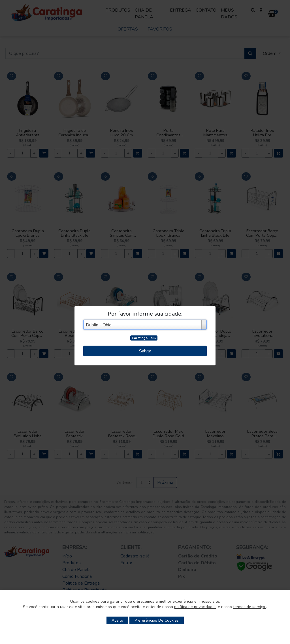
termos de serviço (250, 607)
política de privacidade (195, 607)
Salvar (145, 351)
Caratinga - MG (144, 338)
